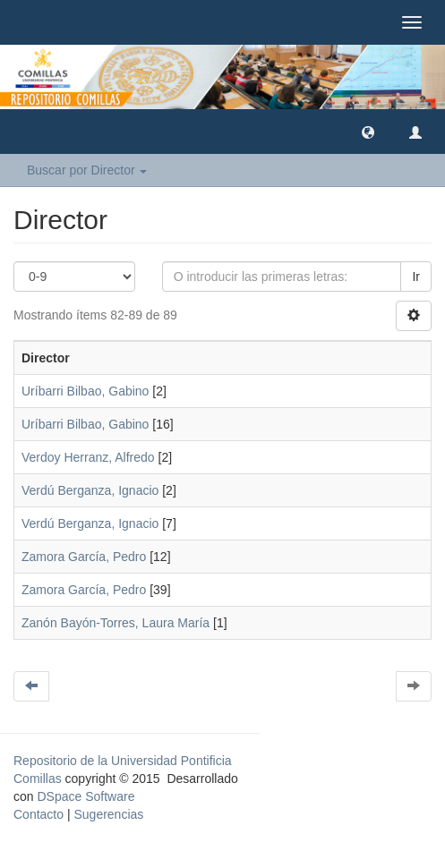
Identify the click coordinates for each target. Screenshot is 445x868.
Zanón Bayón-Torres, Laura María (116, 623)
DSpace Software (86, 796)
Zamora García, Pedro (84, 557)
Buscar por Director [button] (87, 170)
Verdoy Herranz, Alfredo (88, 457)
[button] (368, 132)
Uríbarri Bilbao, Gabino (85, 391)
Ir (416, 277)
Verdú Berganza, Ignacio (90, 490)
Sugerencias (108, 814)
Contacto (39, 814)
